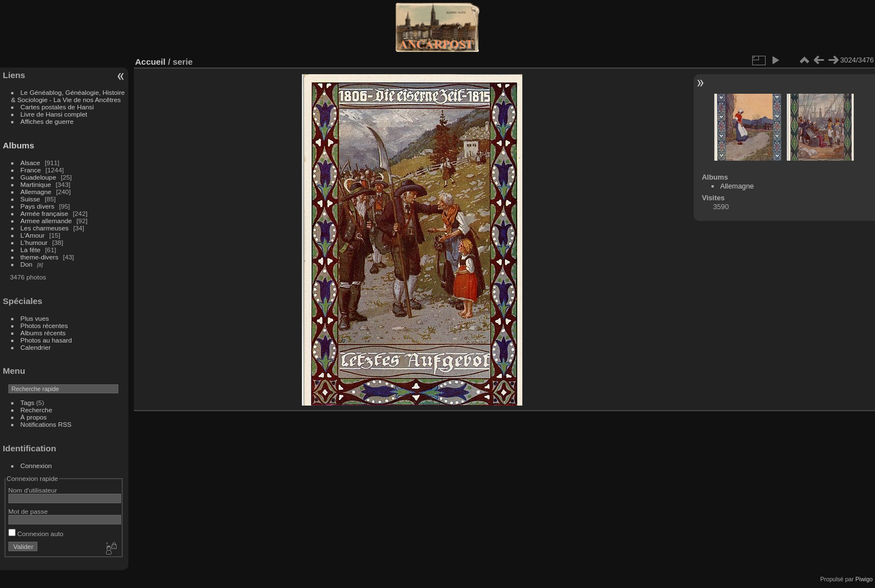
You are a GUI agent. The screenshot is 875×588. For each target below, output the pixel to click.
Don (27, 264)
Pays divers (38, 206)
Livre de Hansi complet (54, 114)
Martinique (36, 184)
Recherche (37, 410)
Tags (28, 403)
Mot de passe (28, 511)
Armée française (45, 213)
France (31, 170)
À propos (34, 417)
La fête (31, 250)
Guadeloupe (39, 177)
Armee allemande (46, 221)
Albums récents (43, 333)
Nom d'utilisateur (33, 490)
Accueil (150, 62)
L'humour (34, 242)
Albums (18, 145)
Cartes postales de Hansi (57, 107)
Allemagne (36, 192)
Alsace (30, 163)
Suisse (30, 199)
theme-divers (40, 257)
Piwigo (864, 579)
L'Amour (33, 235)
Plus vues (35, 318)
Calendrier (36, 347)
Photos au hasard (46, 340)
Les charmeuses (45, 228)
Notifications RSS (46, 424)
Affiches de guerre (47, 121)
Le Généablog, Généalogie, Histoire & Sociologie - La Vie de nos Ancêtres (68, 96)
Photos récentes (44, 326)
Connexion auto (36, 534)
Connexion (36, 466)
